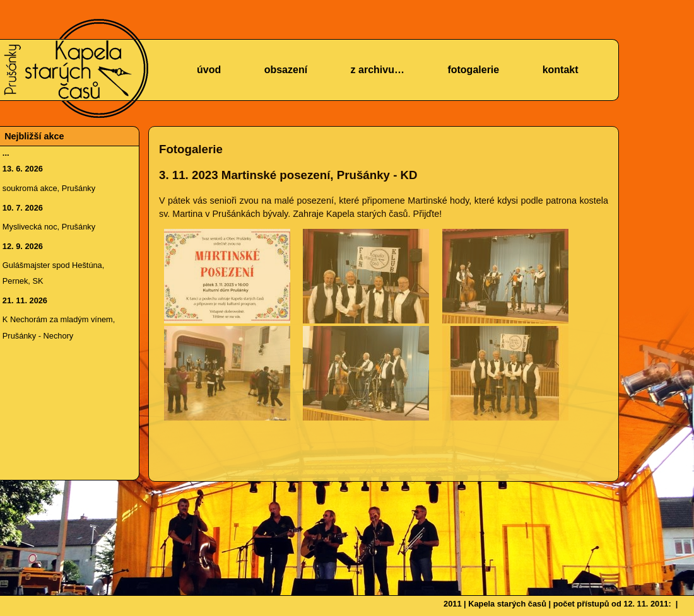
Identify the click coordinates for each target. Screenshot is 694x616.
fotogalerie (473, 70)
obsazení (286, 70)
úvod (209, 70)
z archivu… (378, 70)
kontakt (561, 70)
